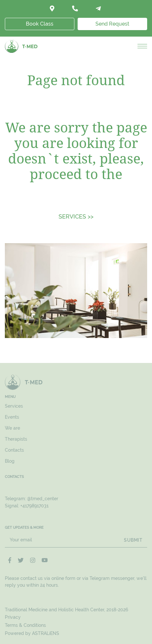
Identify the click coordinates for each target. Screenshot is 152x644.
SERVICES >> (76, 216)
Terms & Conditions (25, 625)
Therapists (16, 439)
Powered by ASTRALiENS (32, 633)
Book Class (40, 24)
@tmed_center (43, 499)
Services (14, 406)
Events (12, 417)
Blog (10, 461)
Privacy (13, 617)
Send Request (112, 24)
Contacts (14, 450)
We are (12, 428)
